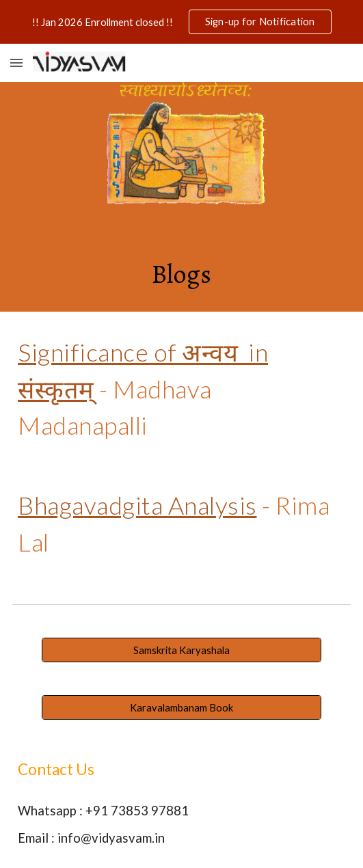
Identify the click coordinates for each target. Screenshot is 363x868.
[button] (16, 63)
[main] (181, 273)
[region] (181, 22)
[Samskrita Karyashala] (181, 650)
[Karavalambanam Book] (181, 707)
